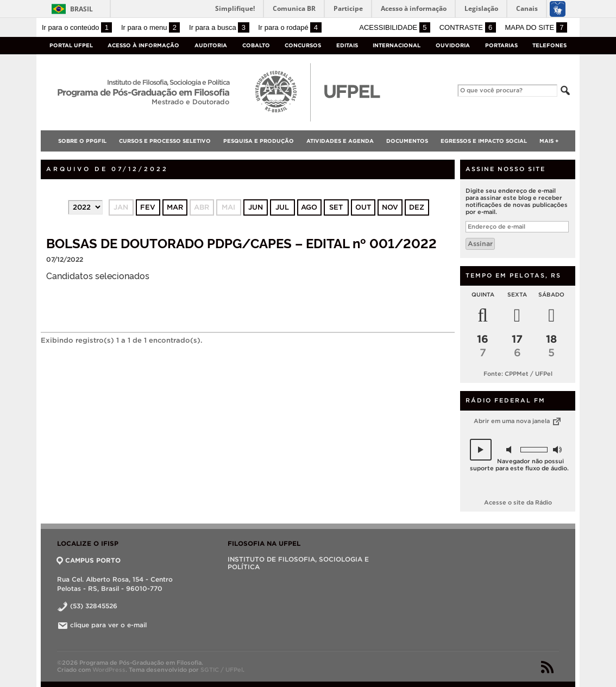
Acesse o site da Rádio (518, 502)
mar (175, 207)
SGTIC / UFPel (222, 670)
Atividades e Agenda (340, 141)
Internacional (397, 45)
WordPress (109, 670)
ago (309, 207)
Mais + (549, 141)
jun (256, 207)
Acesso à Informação (143, 45)
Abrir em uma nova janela (518, 421)
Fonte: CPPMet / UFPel (518, 374)
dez (417, 207)
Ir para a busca (219, 27)
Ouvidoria (453, 45)
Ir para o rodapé (290, 27)
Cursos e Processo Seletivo (165, 141)
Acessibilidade (395, 27)
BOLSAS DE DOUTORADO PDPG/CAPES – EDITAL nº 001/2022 (241, 242)
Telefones (549, 45)
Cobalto (256, 45)
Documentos (407, 141)
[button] (481, 450)
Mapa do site (536, 27)
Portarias (501, 45)
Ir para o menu (150, 27)
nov (390, 207)
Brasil (81, 9)
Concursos (303, 45)
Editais (347, 45)
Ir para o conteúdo (77, 27)
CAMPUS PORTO (89, 560)
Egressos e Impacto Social (484, 141)
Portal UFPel (71, 45)
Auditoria (211, 45)
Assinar (480, 244)
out (363, 207)
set (336, 207)
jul (282, 207)
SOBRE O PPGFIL (82, 141)
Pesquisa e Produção (259, 141)
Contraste (468, 27)
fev (148, 207)
